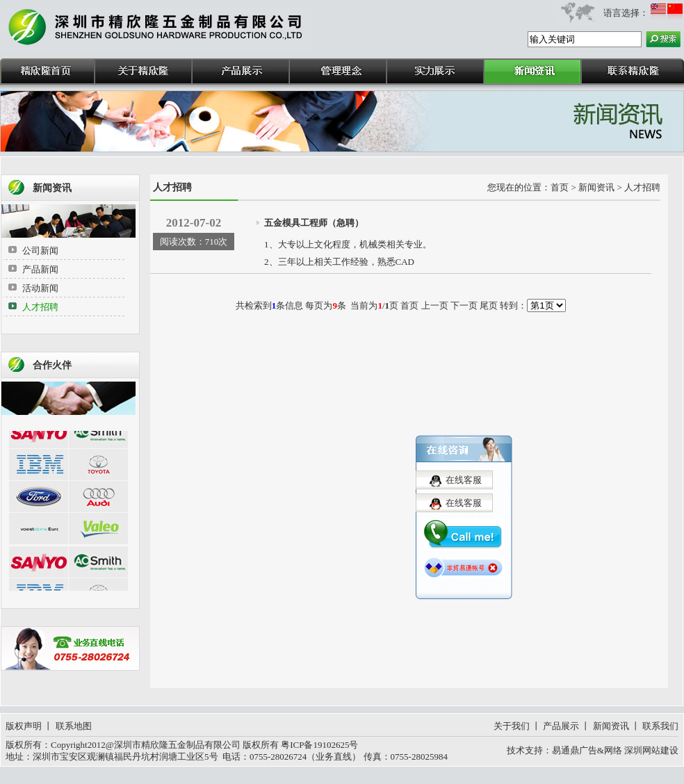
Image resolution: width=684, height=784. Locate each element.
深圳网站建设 (651, 750)
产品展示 (561, 726)
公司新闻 (40, 251)
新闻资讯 (611, 726)
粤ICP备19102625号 (319, 745)
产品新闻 (40, 269)
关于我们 (512, 726)
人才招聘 (40, 307)
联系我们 (660, 726)
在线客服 (464, 477)
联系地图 (74, 726)
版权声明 (24, 726)
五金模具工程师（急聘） (314, 223)
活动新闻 (40, 288)
